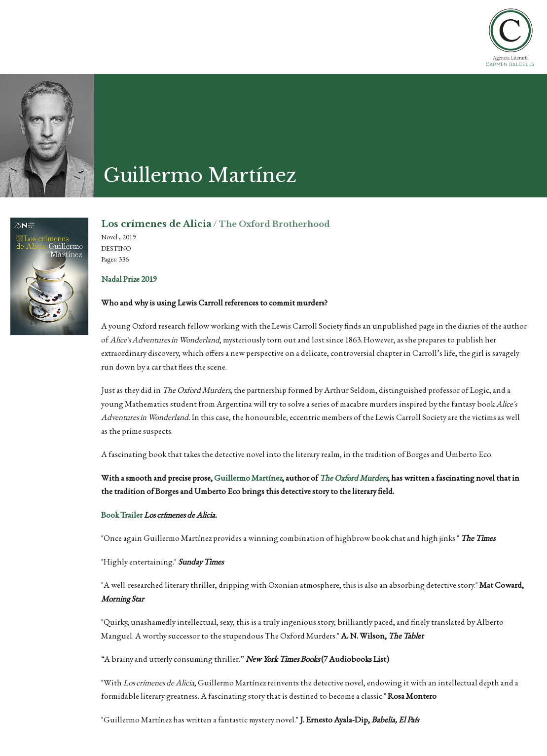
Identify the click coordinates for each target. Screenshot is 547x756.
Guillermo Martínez (248, 478)
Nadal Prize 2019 (129, 279)
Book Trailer (122, 515)
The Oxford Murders (354, 478)
